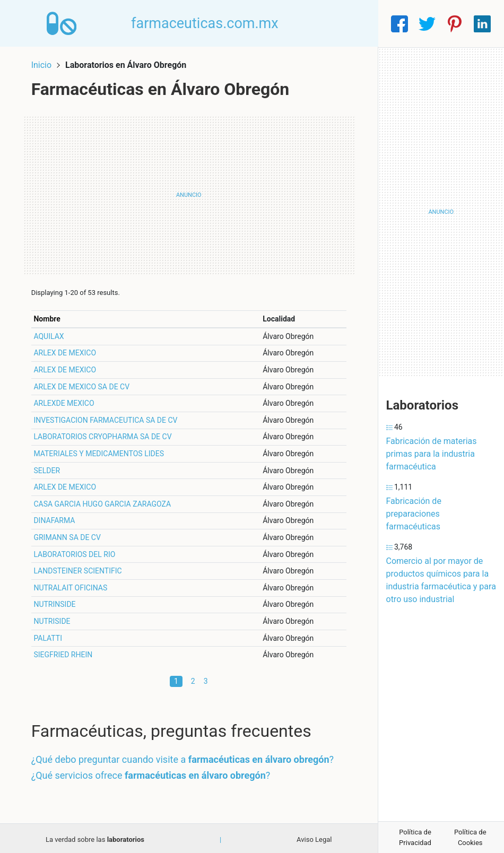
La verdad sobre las (95, 837)
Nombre (49, 316)
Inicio (44, 62)
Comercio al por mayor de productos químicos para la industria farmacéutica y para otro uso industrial (441, 580)
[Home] (63, 23)
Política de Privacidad (415, 837)
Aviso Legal (314, 837)
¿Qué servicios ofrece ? (153, 773)
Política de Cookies (470, 837)
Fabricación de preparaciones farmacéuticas (414, 514)
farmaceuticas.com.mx (207, 23)
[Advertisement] (189, 193)
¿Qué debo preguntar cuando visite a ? (185, 757)
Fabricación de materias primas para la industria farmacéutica (432, 454)
